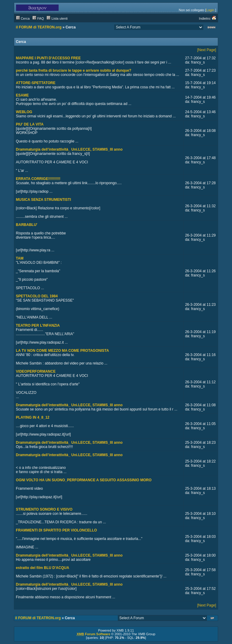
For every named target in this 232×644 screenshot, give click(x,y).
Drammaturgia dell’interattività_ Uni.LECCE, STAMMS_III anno (69, 149)
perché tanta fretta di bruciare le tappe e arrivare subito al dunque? (74, 70)
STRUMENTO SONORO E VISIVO (44, 509)
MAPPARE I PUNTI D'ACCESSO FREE (48, 58)
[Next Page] (207, 50)
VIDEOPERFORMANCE (36, 371)
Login (210, 10)
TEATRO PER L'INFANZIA (38, 325)
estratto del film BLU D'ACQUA (43, 568)
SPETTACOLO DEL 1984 (37, 296)
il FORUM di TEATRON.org (39, 27)
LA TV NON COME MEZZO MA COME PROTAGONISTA (63, 351)
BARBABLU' (27, 225)
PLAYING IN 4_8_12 (33, 417)
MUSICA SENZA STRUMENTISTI (43, 200)
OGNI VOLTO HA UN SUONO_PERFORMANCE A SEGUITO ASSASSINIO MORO (84, 480)
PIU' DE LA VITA (30, 124)
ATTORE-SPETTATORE (36, 83)
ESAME (23, 95)
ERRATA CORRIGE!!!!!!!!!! (38, 179)
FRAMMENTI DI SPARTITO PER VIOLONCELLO (56, 530)
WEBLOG (24, 112)
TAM (20, 258)
